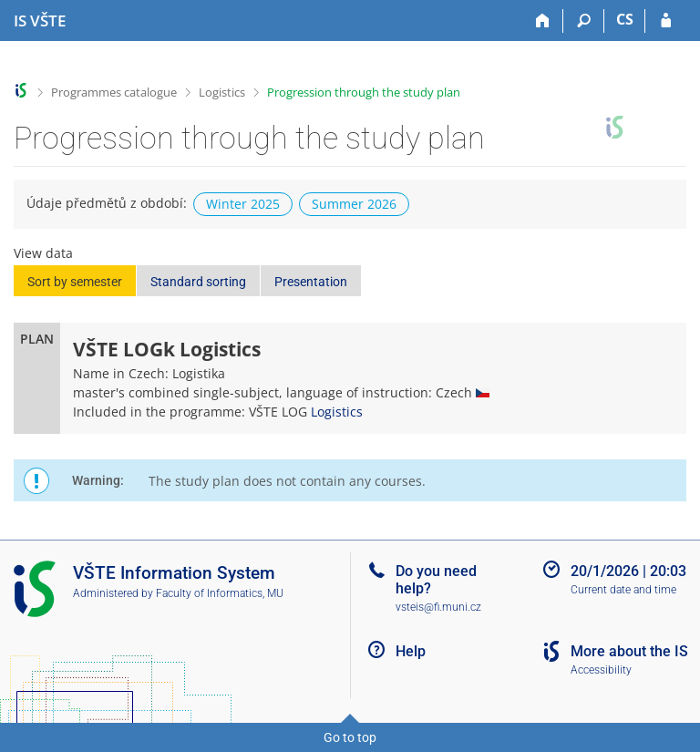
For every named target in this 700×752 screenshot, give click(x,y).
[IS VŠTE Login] (666, 21)
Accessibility (601, 670)
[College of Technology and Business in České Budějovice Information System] (40, 21)
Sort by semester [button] (75, 282)
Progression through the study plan (364, 92)
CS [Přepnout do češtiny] (625, 19)
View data (43, 253)
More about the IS (629, 651)
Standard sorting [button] (198, 282)
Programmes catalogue (114, 92)
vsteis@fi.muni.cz (438, 607)
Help (411, 651)
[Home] (543, 21)
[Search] (584, 21)
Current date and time (623, 590)
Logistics (222, 92)
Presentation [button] (311, 282)
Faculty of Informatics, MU (220, 593)
